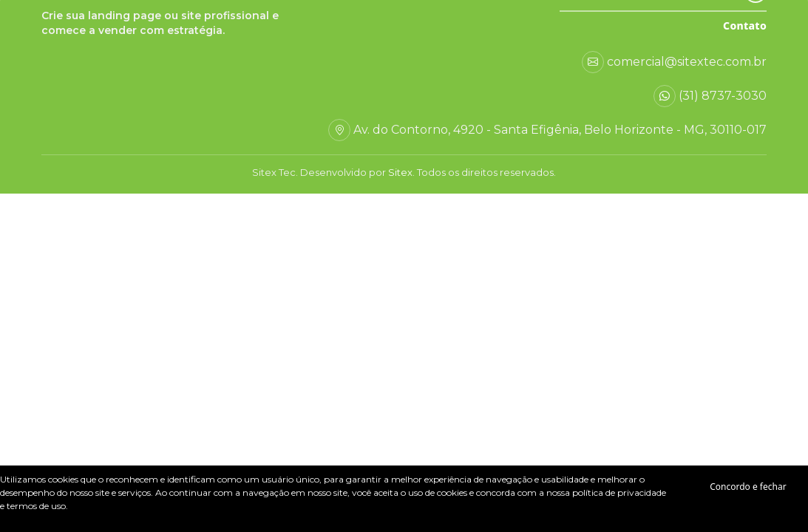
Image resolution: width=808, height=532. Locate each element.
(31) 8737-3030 (723, 96)
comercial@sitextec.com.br (687, 62)
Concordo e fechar (748, 487)
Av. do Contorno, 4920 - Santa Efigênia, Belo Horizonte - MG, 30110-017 (560, 130)
